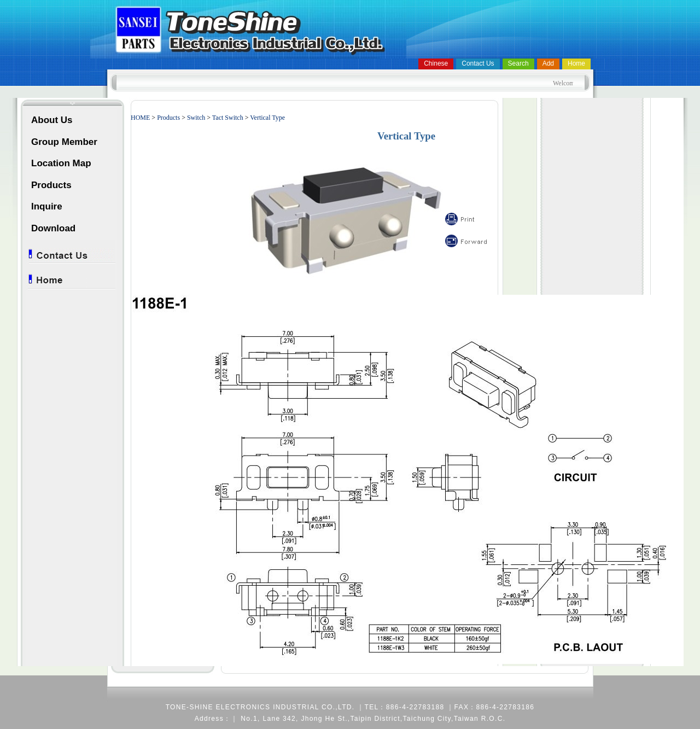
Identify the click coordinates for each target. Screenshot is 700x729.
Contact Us (478, 63)
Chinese (436, 63)
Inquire (47, 206)
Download (53, 228)
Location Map (61, 163)
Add (548, 63)
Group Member (64, 142)
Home (576, 63)
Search (518, 63)
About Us (52, 120)
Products (51, 185)
